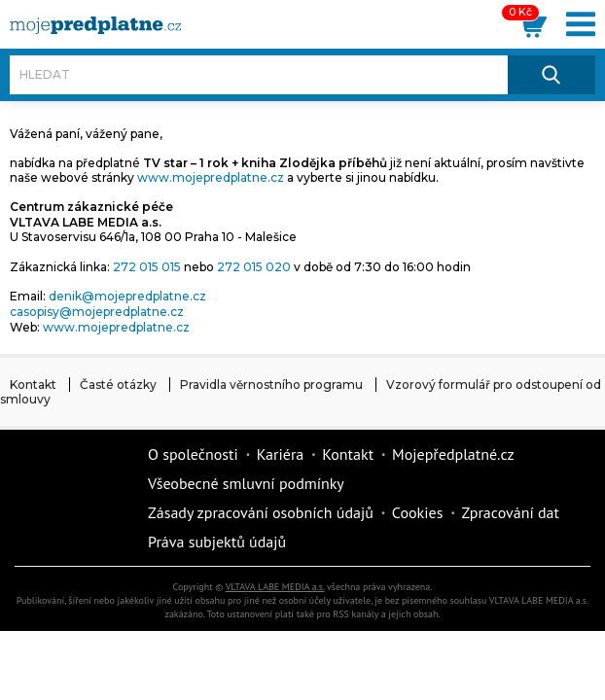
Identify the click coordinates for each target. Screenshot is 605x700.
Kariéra (280, 454)
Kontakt (33, 385)
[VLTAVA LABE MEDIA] (95, 25)
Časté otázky (118, 385)
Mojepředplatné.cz (453, 454)
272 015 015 (147, 267)
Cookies (418, 512)
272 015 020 (254, 267)
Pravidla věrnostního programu (271, 385)
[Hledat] (259, 75)
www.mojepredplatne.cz (211, 177)
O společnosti (193, 454)
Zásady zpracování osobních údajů (261, 512)
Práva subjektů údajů (217, 542)
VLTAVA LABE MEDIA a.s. (275, 587)
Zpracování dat (510, 512)
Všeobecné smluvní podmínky (246, 483)
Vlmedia (73, 498)
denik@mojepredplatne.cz (127, 296)
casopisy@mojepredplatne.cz (97, 312)
